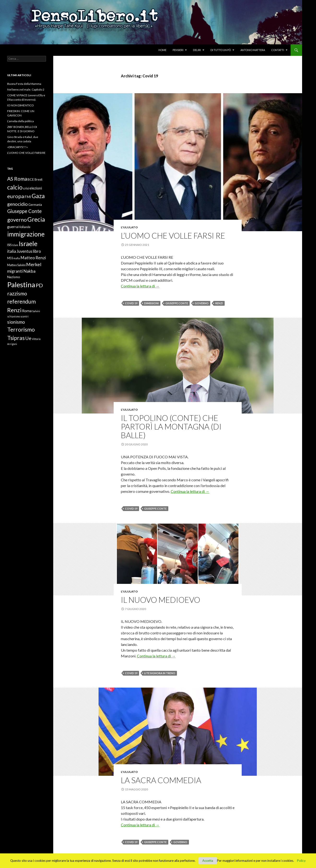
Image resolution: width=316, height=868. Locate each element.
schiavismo (14, 316)
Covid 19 (131, 303)
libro (37, 251)
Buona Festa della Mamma (24, 84)
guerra (13, 227)
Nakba (29, 271)
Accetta (208, 861)
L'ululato (129, 227)
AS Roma (17, 179)
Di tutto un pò (221, 50)
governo (202, 303)
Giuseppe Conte (177, 303)
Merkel (34, 264)
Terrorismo (21, 329)
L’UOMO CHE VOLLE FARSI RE (173, 236)
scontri (24, 316)
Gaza (38, 196)
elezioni (36, 188)
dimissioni (151, 303)
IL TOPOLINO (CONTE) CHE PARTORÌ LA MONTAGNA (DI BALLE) (171, 426)
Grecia (36, 219)
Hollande (24, 227)
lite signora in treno (160, 673)
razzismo (17, 293)
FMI (28, 197)
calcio (15, 187)
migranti (15, 271)
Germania (35, 205)
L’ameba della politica (20, 121)
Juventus (24, 251)
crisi (26, 188)
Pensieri (178, 50)
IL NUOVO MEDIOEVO (161, 600)
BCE (31, 179)
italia (12, 251)
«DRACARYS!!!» (18, 147)
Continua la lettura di (140, 286)
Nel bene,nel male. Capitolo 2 (26, 89)
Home (162, 50)
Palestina (21, 285)
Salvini (36, 311)
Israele (28, 244)
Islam (15, 245)
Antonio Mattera (253, 50)
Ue (28, 338)
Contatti (278, 50)
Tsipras (16, 338)
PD (39, 285)
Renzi (219, 303)
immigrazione (26, 234)
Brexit (38, 180)
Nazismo (14, 277)
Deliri (197, 50)
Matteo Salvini (16, 265)
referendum (21, 302)
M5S (10, 258)
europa (16, 196)
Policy (301, 861)
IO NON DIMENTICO (20, 105)
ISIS (9, 245)
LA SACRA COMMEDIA (161, 780)
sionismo (16, 322)
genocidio (18, 204)
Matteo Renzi (33, 258)
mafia (17, 258)
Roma (27, 311)
